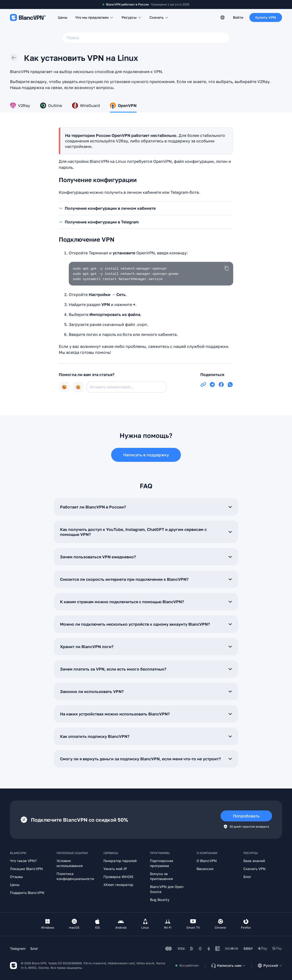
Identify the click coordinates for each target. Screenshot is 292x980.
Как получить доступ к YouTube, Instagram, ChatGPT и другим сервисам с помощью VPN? (146, 532)
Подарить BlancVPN (27, 893)
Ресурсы (132, 17)
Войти (238, 17)
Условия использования (70, 863)
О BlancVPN (207, 861)
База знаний (254, 861)
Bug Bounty (160, 900)
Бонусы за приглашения (161, 876)
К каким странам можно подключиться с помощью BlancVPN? (146, 602)
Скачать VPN (255, 869)
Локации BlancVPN (26, 869)
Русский (270, 966)
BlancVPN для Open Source (167, 889)
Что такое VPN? (23, 861)
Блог (247, 877)
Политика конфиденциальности (75, 876)
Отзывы (16, 877)
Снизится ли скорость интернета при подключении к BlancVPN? (146, 579)
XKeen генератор (118, 885)
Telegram (18, 948)
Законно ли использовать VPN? (146, 691)
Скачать (159, 17)
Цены (63, 17)
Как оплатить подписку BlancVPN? (146, 736)
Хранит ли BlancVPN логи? (146, 647)
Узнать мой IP (115, 869)
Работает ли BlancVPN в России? (146, 507)
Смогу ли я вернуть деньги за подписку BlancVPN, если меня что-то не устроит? (146, 759)
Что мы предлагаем (94, 17)
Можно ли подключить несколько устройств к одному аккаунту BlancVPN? (146, 624)
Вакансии (205, 869)
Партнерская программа (162, 863)
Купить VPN (266, 17)
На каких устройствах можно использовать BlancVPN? (146, 714)
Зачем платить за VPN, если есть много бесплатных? (146, 669)
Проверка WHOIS (118, 877)
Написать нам (228, 966)
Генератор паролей (120, 861)
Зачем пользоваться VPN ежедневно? (146, 557)
